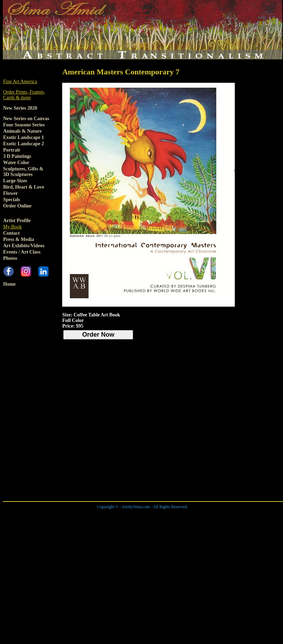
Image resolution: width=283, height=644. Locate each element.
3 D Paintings (17, 156)
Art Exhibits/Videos (24, 246)
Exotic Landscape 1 (24, 137)
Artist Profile (17, 221)
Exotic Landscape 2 (24, 144)
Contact (11, 233)
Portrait (12, 150)
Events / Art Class (22, 252)
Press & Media (19, 239)
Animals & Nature (22, 131)
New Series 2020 (20, 108)
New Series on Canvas (26, 119)
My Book (12, 227)
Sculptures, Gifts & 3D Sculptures (23, 172)
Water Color (16, 163)
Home (9, 284)
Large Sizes (15, 181)
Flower (10, 193)
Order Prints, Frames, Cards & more (24, 95)
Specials (12, 200)
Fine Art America (20, 82)
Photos (10, 258)
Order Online (17, 206)
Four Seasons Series (24, 125)
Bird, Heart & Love (24, 187)
